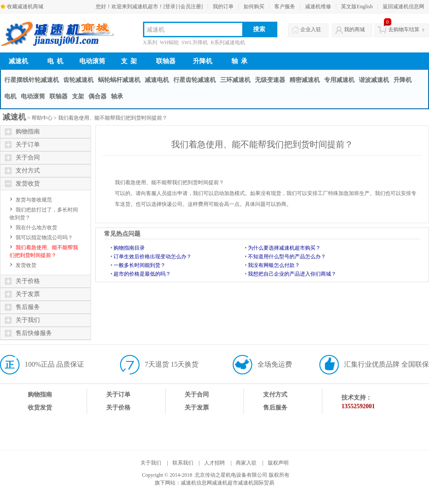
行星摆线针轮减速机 (32, 80)
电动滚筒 (92, 61)
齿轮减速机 (78, 80)
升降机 (203, 61)
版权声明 (278, 463)
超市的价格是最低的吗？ (142, 274)
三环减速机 (235, 80)
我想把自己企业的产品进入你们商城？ (292, 274)
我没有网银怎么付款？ (274, 265)
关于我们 (151, 463)
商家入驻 (246, 463)
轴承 (117, 96)
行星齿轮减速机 (195, 80)
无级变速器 (270, 80)
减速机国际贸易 (256, 483)
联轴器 (166, 61)
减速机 (18, 61)
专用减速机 (339, 80)
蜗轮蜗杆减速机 (119, 80)
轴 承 (240, 61)
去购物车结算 (404, 29)
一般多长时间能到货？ (140, 265)
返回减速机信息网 (403, 7)
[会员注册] (191, 7)
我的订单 (223, 7)
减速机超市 (225, 483)
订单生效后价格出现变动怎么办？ (153, 257)
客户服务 (285, 7)
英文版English (357, 7)
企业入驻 (311, 29)
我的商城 (354, 29)
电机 (10, 96)
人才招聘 (214, 463)
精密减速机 (305, 80)
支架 (78, 96)
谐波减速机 (374, 80)
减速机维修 (318, 7)
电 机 (55, 61)
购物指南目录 (129, 248)
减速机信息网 (196, 483)
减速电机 (157, 80)
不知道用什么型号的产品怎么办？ (287, 257)
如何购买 (254, 7)
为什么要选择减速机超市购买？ (284, 248)
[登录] (170, 7)
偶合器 (97, 96)
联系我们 (183, 463)
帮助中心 (42, 118)
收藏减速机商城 (25, 7)
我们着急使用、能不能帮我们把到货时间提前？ (113, 118)
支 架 (129, 61)
